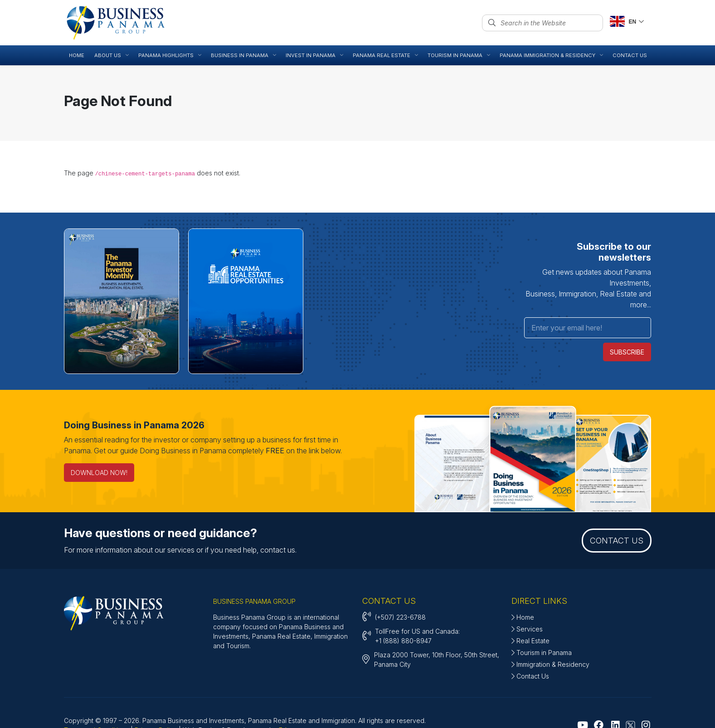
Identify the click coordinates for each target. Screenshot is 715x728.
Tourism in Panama (542, 619)
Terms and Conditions (96, 696)
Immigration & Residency (550, 630)
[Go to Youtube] (583, 691)
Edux (286, 696)
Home (523, 583)
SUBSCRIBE (627, 319)
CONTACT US (617, 506)
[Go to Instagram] (646, 691)
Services (527, 595)
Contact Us (530, 642)
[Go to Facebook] (599, 691)
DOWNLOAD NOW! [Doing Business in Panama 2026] (99, 439)
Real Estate (530, 607)
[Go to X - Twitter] (630, 692)
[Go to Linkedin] (615, 691)
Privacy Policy (156, 696)
